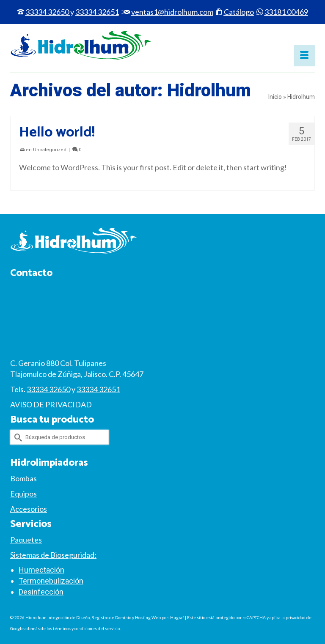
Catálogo (239, 12)
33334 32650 (47, 12)
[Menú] (304, 56)
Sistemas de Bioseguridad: (53, 555)
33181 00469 (286, 12)
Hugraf (177, 617)
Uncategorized (50, 150)
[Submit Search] (17, 437)
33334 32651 (98, 389)
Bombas (23, 478)
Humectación (41, 570)
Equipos (23, 494)
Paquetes (26, 540)
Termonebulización (51, 581)
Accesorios (29, 509)
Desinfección (41, 592)
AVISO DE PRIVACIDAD (51, 404)
